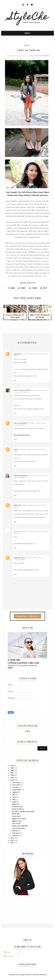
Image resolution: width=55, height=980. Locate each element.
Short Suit (16, 814)
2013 (12, 838)
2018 (12, 770)
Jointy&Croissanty (21, 476)
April (14, 802)
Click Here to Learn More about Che (22, 665)
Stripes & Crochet (19, 819)
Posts (7, 952)
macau (27, 45)
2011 (12, 843)
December (17, 782)
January (16, 835)
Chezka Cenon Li (13, 56)
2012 (12, 840)
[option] (15, 314)
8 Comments (45, 56)
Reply (15, 380)
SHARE (11, 288)
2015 (12, 778)
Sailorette (16, 804)
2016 (12, 775)
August (15, 792)
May (14, 799)
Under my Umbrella (20, 826)
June (14, 797)
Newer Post (21, 616)
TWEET (22, 288)
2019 (12, 768)
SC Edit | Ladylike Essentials (23, 811)
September (17, 790)
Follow (28, 731)
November (17, 785)
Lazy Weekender (19, 828)
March (15, 831)
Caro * (16, 449)
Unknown (17, 354)
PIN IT (44, 288)
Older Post (34, 616)
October (16, 787)
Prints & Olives (18, 809)
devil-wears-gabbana (22, 390)
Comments (9, 956)
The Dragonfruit (20, 423)
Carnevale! (16, 816)
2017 (12, 773)
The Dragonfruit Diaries (22, 435)
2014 (12, 780)
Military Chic (17, 821)
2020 (12, 766)
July (14, 794)
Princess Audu (19, 558)
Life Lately (16, 823)
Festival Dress (17, 807)
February (16, 833)
